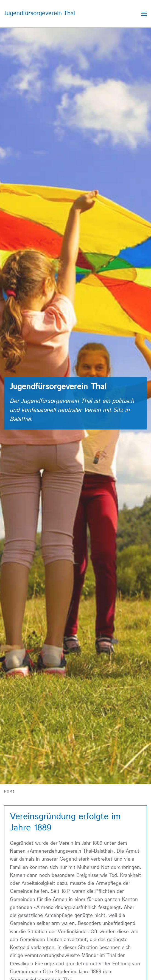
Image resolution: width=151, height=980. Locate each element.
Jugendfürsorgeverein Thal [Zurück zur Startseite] (40, 13)
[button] (144, 14)
